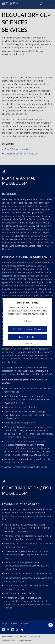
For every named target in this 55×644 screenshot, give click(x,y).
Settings (28, 321)
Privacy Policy (27, 343)
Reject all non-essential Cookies (28, 329)
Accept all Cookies (27, 337)
